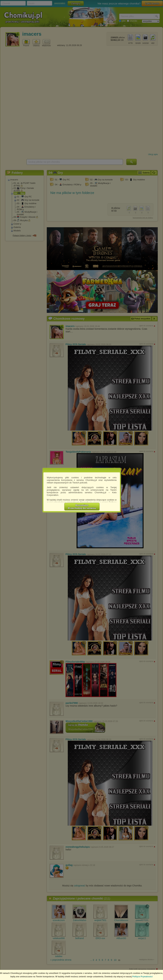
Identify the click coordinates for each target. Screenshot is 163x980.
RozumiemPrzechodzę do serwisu (82, 507)
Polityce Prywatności (142, 977)
